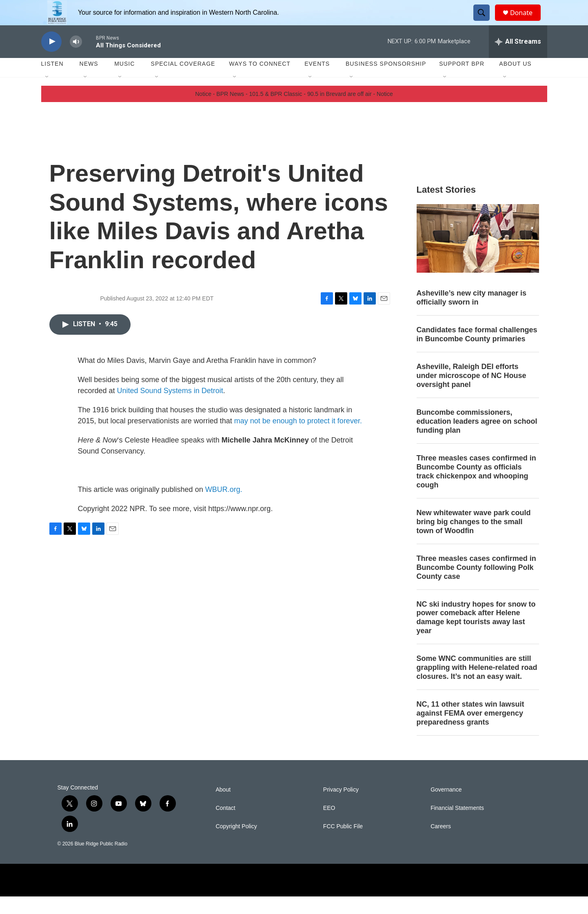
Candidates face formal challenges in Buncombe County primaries (477, 352)
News (89, 82)
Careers (441, 844)
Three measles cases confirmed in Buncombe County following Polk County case (476, 585)
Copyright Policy (236, 844)
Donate (526, 21)
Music (124, 82)
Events (317, 82)
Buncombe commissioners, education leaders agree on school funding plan (477, 439)
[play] (51, 59)
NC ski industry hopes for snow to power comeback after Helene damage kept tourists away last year (476, 635)
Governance (446, 807)
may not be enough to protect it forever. (298, 438)
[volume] (76, 59)
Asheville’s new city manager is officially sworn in (472, 316)
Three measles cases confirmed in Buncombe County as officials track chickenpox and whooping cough (476, 489)
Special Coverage (183, 82)
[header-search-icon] (485, 22)
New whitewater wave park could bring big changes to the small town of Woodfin (474, 539)
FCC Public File (343, 844)
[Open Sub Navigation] (47, 95)
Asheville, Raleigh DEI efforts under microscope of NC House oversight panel (472, 394)
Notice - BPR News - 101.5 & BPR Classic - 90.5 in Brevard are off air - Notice (294, 111)
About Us (515, 82)
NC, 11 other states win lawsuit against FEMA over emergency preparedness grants (470, 731)
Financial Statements (457, 826)
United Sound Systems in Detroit (170, 408)
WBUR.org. (224, 507)
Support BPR (462, 82)
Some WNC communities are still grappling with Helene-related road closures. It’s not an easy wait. (477, 685)
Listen (52, 82)
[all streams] (518, 59)
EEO (329, 826)
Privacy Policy (341, 807)
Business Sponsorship (386, 82)
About (223, 807)
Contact (226, 826)
